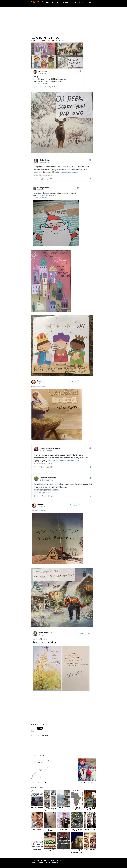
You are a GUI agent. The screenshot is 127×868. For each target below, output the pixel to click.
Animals (50, 3)
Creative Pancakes (90, 850)
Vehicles (92, 3)
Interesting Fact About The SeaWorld (77, 830)
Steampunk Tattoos (90, 829)
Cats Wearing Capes (88, 783)
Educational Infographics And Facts (77, 809)
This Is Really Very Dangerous (50, 830)
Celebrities (66, 3)
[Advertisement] (64, 22)
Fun (75, 3)
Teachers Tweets (37, 850)
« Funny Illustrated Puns (40, 783)
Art (57, 3)
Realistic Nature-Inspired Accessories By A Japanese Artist (50, 809)
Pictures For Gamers (37, 807)
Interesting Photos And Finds (50, 850)
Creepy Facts (64, 850)
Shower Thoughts (64, 829)
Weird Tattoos (37, 829)
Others (83, 3)
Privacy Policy (56, 863)
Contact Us (34, 863)
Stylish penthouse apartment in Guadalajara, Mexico (77, 851)
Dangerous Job (64, 807)
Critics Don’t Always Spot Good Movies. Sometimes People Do (90, 809)
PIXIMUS (37, 2)
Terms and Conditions (44, 863)
